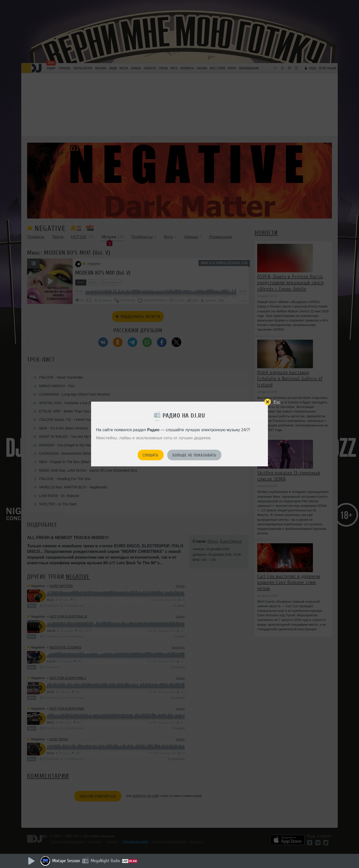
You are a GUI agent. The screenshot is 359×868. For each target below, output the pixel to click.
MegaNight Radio (105, 861)
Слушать (151, 455)
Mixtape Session (66, 861)
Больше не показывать (194, 455)
